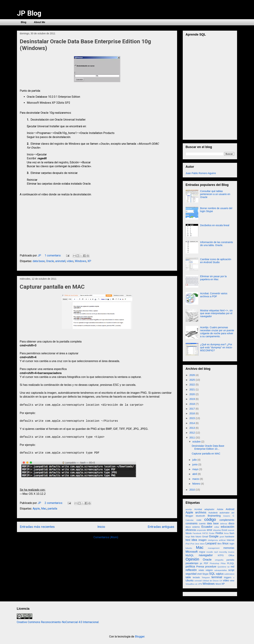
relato (201, 570)
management (214, 548)
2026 (193, 375)
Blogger (189, 516)
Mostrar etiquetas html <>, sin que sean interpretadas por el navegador (216, 313)
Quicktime (222, 567)
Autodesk (213, 513)
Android (230, 509)
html (188, 540)
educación (228, 527)
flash (232, 533)
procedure (211, 567)
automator (224, 513)
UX (221, 581)
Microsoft (192, 552)
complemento (227, 520)
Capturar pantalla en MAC (52, 287)
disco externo (193, 527)
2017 (193, 409)
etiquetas (217, 530)
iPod (192, 544)
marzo (196, 479)
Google (214, 536)
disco (231, 523)
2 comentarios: (54, 503)
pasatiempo (192, 563)
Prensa (200, 567)
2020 (193, 394)
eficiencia (191, 530)
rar (228, 567)
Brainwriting (214, 516)
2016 (193, 413)
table (188, 577)
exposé (231, 530)
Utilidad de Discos (211, 581)
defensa (224, 524)
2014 (193, 423)
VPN (200, 584)
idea (194, 540)
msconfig (223, 552)
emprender (201, 530)
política (190, 566)
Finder (212, 533)
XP (89, 261)
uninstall (60, 261)
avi (233, 513)
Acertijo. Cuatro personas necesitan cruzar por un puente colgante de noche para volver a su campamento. (217, 332)
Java (197, 544)
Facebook (197, 533)
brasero (227, 516)
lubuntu (189, 548)
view (232, 581)
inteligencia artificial (217, 540)
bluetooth (201, 516)
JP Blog (29, 13)
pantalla (52, 509)
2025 (193, 380)
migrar (202, 552)
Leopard (211, 543)
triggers (228, 577)
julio (195, 460)
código (210, 519)
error (210, 530)
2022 (193, 385)
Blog (24, 22)
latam (202, 544)
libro (220, 544)
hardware (230, 537)
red (232, 567)
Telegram (206, 577)
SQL (212, 574)
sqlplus (220, 574)
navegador (206, 555)
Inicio (101, 527)
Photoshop (214, 563)
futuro (198, 537)
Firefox (219, 533)
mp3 (216, 552)
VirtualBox (190, 584)
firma (226, 533)
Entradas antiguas (161, 527)
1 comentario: (53, 255)
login (232, 544)
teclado (196, 577)
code (199, 520)
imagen (202, 540)
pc (201, 563)
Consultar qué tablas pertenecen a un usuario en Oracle (215, 194)
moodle (210, 552)
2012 (193, 433)
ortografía (219, 560)
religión (209, 570)
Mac (44, 509)
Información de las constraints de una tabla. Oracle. (217, 244)
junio (195, 464)
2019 (193, 399)
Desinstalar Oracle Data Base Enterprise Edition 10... (208, 447)
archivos (201, 512)
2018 (193, 404)
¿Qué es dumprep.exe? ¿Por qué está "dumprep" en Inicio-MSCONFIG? (216, 347)
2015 (193, 418)
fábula (189, 533)
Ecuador (207, 527)
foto (193, 537)
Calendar (190, 520)
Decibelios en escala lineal (215, 225)
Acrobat (198, 509)
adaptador (209, 509)
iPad (188, 544)
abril (195, 474)
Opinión (192, 559)
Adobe (220, 509)
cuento (202, 524)
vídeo (70, 261)
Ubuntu (190, 580)
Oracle (50, 261)
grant (222, 537)
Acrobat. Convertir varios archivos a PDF (214, 295)
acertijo (189, 509)
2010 (193, 490)
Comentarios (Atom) (106, 537)
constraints (192, 523)
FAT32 (205, 533)
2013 (193, 428)
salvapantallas (221, 570)
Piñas (223, 563)
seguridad (191, 574)
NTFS (221, 555)
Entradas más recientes (37, 527)
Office (231, 555)
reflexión (191, 570)
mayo (196, 469)
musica (231, 552)
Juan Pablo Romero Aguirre (201, 173)
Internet (230, 540)
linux (226, 543)
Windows (81, 261)
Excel (224, 530)
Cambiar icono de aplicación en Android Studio (216, 261)
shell (199, 574)
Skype (205, 574)
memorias (229, 548)
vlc (196, 584)
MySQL (190, 555)
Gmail (205, 537)
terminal (217, 577)
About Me (40, 22)
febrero (196, 484)
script (231, 570)
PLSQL (231, 563)
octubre (197, 442)
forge (188, 537)
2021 (193, 389)
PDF (206, 563)
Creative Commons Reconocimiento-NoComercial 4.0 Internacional (58, 622)
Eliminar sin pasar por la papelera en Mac (213, 278)
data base (39, 261)
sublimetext (229, 574)
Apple (36, 509)
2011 (193, 438)
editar (217, 527)
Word (218, 584)
